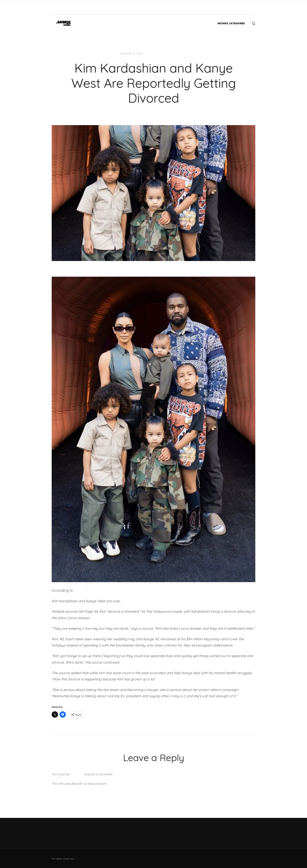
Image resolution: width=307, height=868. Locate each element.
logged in (77, 774)
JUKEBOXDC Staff (160, 54)
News (180, 54)
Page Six (81, 590)
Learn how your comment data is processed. (140, 784)
